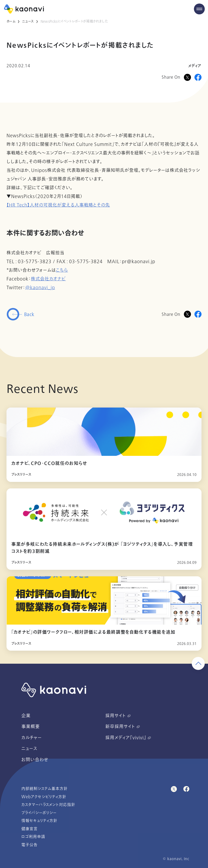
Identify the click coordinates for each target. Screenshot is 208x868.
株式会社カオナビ (48, 279)
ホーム (11, 21)
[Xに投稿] (187, 77)
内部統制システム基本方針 (45, 789)
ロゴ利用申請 (33, 837)
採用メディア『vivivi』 (128, 738)
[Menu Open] (199, 9)
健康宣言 (30, 829)
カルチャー (32, 738)
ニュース (28, 21)
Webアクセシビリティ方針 (44, 797)
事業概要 (31, 727)
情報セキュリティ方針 (39, 821)
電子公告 (30, 845)
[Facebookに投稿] (198, 77)
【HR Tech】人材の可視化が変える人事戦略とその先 (58, 205)
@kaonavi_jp (40, 288)
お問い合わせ (35, 760)
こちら (62, 270)
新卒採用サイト (123, 727)
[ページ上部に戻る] (198, 663)
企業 (26, 716)
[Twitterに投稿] (187, 314)
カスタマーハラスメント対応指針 (48, 805)
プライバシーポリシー (39, 813)
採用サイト (118, 716)
